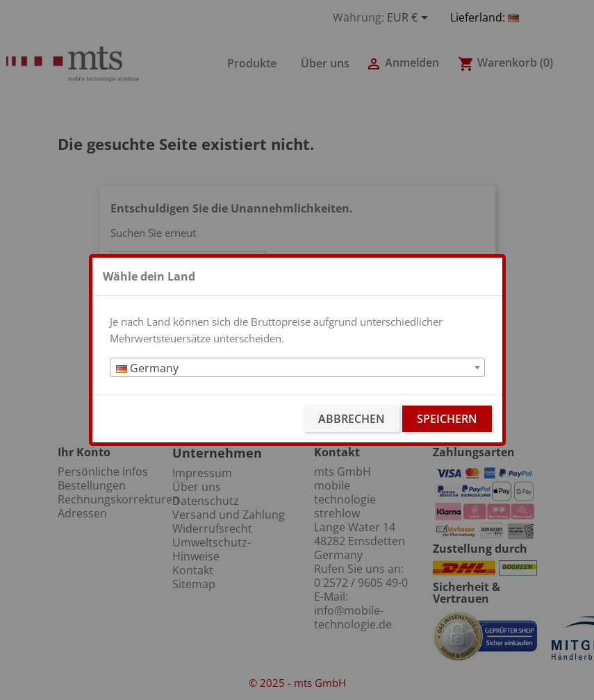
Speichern (447, 419)
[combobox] (297, 367)
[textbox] (297, 368)
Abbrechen (352, 419)
